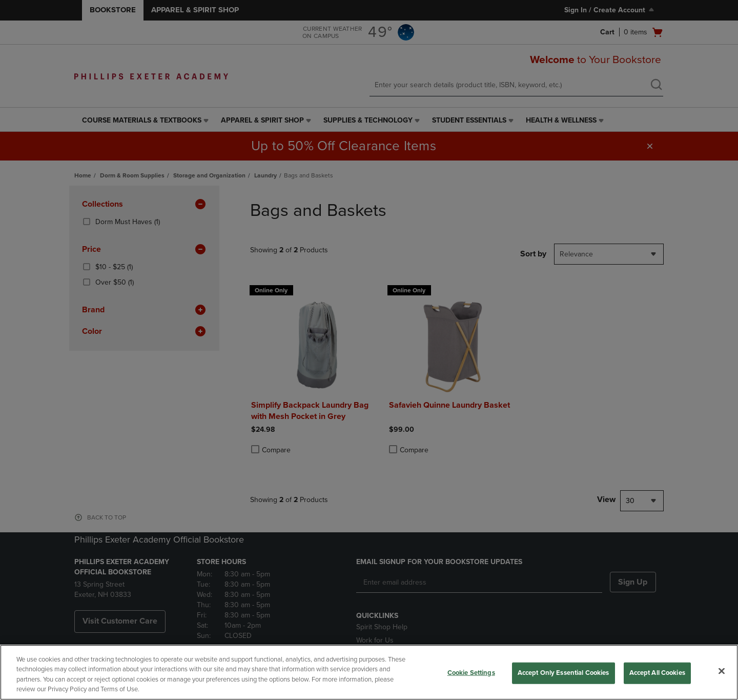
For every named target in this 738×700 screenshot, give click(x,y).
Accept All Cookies (657, 673)
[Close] (722, 671)
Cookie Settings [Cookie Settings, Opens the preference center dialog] (471, 673)
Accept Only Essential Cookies (563, 673)
